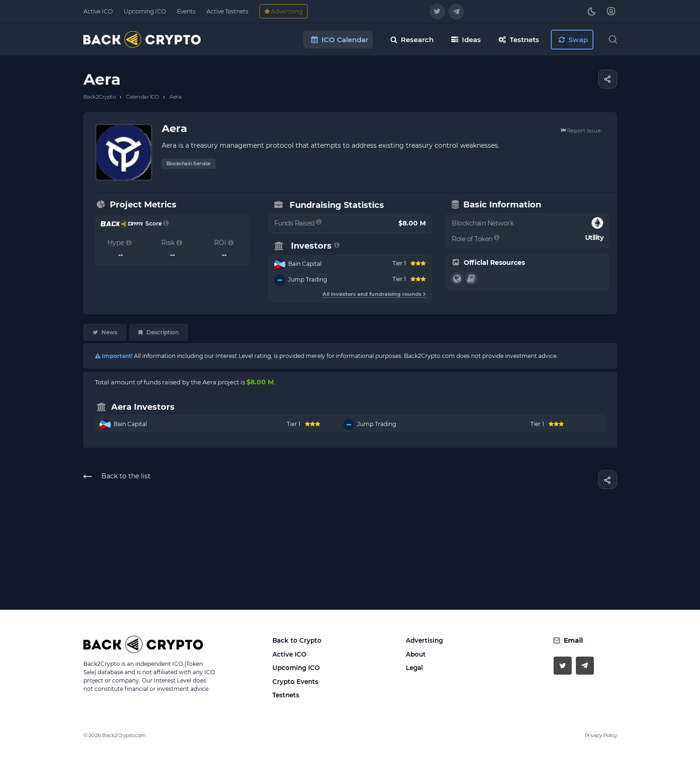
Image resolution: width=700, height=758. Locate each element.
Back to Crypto (297, 640)
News (105, 332)
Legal (414, 668)
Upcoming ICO (296, 668)
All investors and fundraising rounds (374, 294)
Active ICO (289, 654)
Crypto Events (295, 682)
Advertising (424, 640)
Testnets (286, 695)
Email (573, 640)
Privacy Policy (601, 735)
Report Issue (581, 131)
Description (159, 332)
